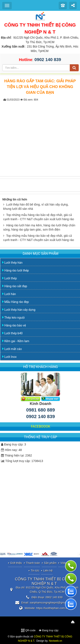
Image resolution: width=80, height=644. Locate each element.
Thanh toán (33, 563)
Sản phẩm (50, 563)
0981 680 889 (41, 410)
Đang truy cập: (49, 630)
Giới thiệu (16, 563)
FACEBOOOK (41, 426)
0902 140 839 (41, 416)
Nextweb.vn (55, 641)
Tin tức (35, 570)
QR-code (28, 630)
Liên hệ (48, 570)
